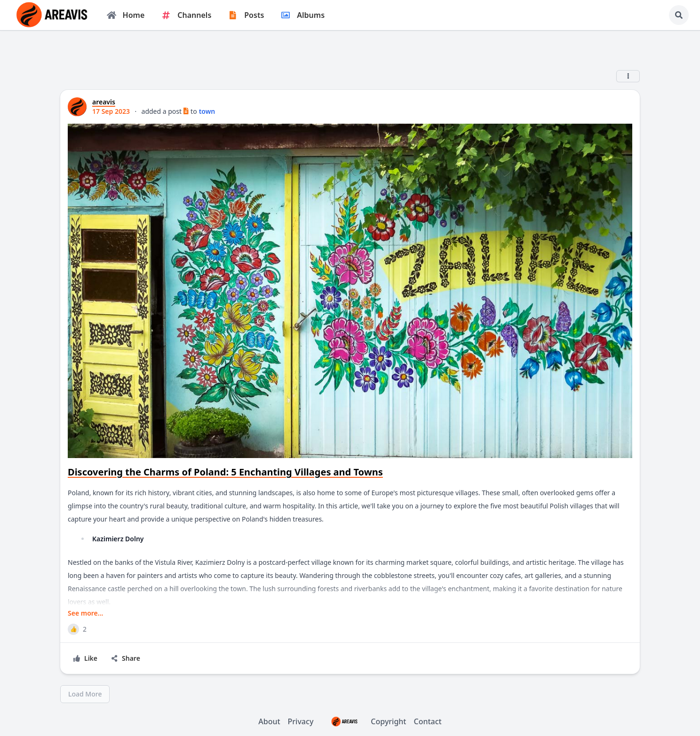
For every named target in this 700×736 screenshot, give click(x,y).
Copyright (363, 721)
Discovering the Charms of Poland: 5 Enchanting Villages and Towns (225, 472)
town (207, 111)
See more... (85, 613)
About (269, 721)
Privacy (301, 721)
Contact (428, 721)
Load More (85, 694)
